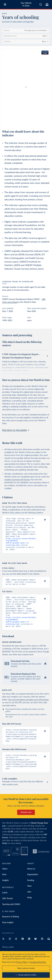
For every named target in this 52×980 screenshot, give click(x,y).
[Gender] (26, 42)
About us (31, 881)
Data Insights (8, 935)
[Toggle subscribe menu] (47, 4)
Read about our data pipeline (16, 430)
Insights (5, 893)
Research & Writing (11, 929)
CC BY (10, 844)
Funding (31, 893)
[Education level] (26, 36)
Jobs (29, 904)
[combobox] (41, 4)
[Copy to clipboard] (42, 520)
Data (4, 887)
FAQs (5, 856)
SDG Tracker (8, 911)
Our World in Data (26, 4)
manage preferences (38, 962)
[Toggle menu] (5, 4)
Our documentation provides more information (29, 709)
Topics (5, 881)
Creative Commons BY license (17, 480)
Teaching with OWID (11, 917)
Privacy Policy (22, 962)
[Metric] (26, 31)
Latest (5, 905)
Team (29, 899)
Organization (33, 887)
